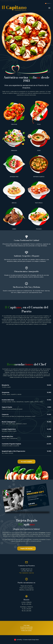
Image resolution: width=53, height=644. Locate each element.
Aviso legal (26, 625)
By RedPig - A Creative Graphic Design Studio (28, 640)
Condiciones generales (26, 627)
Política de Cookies (26, 631)
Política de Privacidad (26, 629)
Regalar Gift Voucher (26, 548)
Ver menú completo (26, 462)
